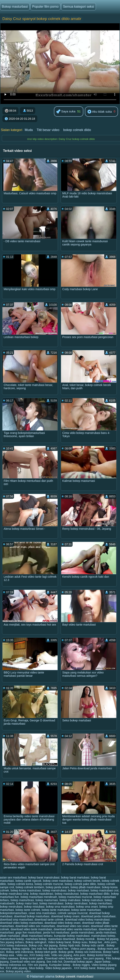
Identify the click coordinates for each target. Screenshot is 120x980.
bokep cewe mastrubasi (58, 881)
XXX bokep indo (40, 955)
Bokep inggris (81, 965)
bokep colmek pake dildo (80, 884)
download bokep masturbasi (32, 916)
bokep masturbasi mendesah (39, 897)
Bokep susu (80, 942)
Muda (29, 130)
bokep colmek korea (20, 884)
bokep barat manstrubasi (44, 877)
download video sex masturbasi (35, 926)
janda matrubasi (106, 932)
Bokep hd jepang (108, 939)
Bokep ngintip (21, 949)
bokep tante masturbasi (86, 910)
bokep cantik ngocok (28, 881)
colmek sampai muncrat (73, 913)
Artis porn (110, 942)
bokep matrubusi (93, 900)
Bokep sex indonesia (88, 952)
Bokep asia (7, 955)
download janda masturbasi (98, 916)
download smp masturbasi (17, 920)
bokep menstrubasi (51, 903)
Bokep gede (66, 952)
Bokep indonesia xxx (13, 965)
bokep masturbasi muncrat (75, 897)
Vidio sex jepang (62, 955)
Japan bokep (103, 962)
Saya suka (66, 112)
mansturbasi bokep (12, 939)
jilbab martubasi (10, 936)
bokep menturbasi (100, 903)
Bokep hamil (111, 952)
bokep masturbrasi (22, 900)
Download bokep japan (78, 962)
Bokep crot (36, 945)
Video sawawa (9, 958)
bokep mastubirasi (42, 894)
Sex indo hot (39, 949)
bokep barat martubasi (75, 877)
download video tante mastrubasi (31, 929)
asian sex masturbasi (13, 877)
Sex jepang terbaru (12, 942)
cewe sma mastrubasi (42, 913)
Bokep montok (86, 939)
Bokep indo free (59, 949)
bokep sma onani (87, 907)
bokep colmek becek (87, 881)
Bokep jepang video (19, 971)
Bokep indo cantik (93, 945)
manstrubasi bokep (103, 936)
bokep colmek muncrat (49, 884)
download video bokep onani (62, 923)
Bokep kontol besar (99, 955)
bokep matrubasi (70, 900)
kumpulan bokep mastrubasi (72, 936)
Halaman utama (42, 976)
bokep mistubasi (34, 907)
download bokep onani (65, 916)
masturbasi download (61, 939)
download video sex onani (73, 926)
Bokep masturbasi (15, 7)
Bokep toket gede (46, 952)
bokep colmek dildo (77, 130)
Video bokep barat (59, 942)
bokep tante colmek (28, 910)
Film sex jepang (37, 965)
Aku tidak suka (100, 112)
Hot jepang (51, 945)
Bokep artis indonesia (20, 952)
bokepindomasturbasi (13, 913)
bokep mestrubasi (11, 907)
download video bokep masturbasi (21, 923)
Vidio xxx (22, 955)
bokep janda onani (57, 887)
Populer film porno (45, 7)
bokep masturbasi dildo (95, 894)
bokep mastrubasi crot (105, 890)
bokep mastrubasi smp (14, 894)
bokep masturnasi (47, 900)
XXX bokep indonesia (14, 945)
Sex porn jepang (94, 958)
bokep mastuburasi (67, 894)
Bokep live (96, 942)
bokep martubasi (78, 890)
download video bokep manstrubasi (87, 920)
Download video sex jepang (27, 962)
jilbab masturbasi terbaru (37, 936)
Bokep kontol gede (32, 958)
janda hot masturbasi (56, 932)
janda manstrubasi (82, 932)
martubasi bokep (36, 939)
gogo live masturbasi (28, 932)
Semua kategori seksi (79, 7)
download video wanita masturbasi (75, 929)
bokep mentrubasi (76, 903)
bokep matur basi (27, 903)
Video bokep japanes (59, 968)
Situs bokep (36, 968)
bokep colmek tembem (30, 887)
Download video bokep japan (63, 958)
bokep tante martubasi (56, 910)
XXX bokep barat (85, 968)
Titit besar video (48, 130)
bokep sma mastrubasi (60, 907)
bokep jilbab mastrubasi (85, 887)
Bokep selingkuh (36, 942)
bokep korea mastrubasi (26, 890)
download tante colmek (49, 920)
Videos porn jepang (84, 949)
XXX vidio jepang (16, 968)
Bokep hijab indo (70, 945)
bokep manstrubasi (54, 890)
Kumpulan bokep (60, 965)
